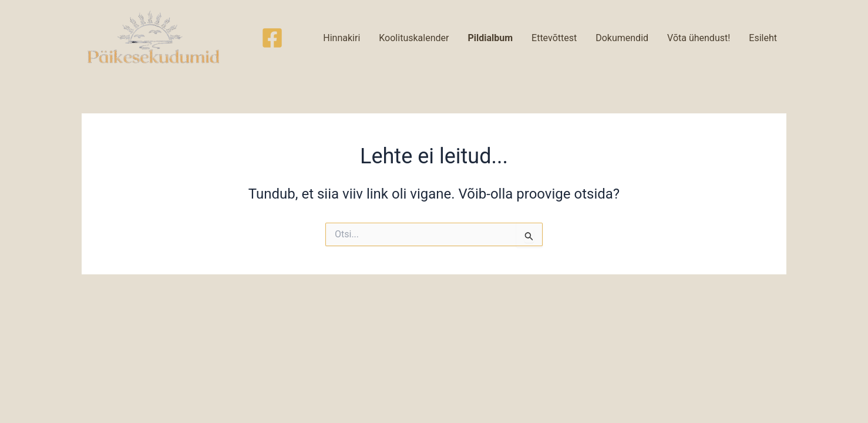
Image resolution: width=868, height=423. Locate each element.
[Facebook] (272, 38)
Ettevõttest (554, 38)
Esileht (763, 38)
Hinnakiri (342, 38)
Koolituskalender (414, 38)
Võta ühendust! (699, 38)
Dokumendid (622, 38)
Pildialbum (490, 38)
